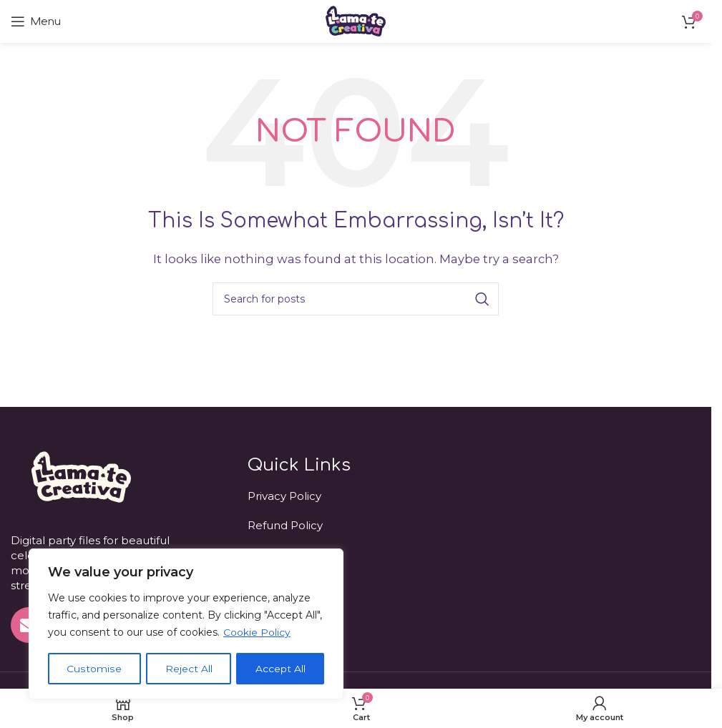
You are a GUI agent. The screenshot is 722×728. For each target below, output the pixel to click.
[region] (186, 624)
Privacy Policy (284, 496)
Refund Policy (285, 525)
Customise (94, 669)
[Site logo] (355, 20)
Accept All (280, 669)
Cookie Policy (257, 633)
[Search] (356, 299)
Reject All (188, 669)
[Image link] (79, 476)
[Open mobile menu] (36, 21)
